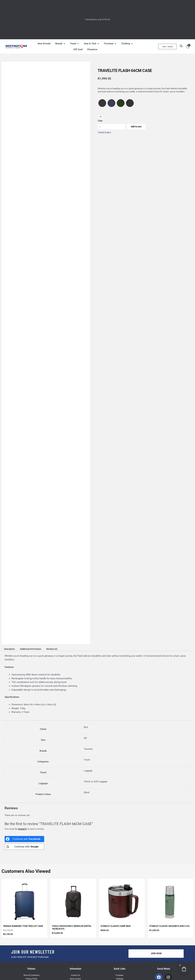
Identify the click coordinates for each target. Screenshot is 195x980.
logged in (23, 829)
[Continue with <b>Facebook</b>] (24, 839)
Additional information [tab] (33, 649)
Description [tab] (10, 649)
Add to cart (140, 127)
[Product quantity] (113, 127)
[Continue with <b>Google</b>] (24, 847)
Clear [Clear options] (100, 121)
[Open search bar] (181, 46)
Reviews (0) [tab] (56, 649)
